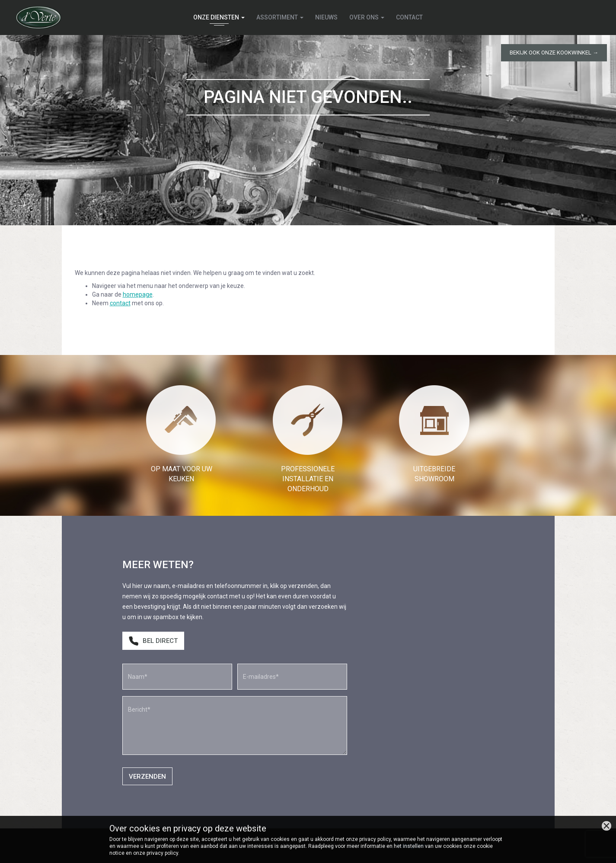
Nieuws (326, 17)
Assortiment (280, 17)
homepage (138, 294)
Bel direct (153, 641)
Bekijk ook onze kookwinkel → (554, 53)
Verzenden (147, 777)
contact (120, 303)
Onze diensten (219, 17)
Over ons (367, 17)
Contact (409, 17)
